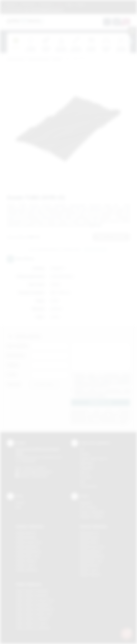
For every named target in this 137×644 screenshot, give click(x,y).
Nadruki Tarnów (89, 570)
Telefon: (13, 365)
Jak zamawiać (28, 4)
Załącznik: (14, 384)
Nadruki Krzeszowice (92, 547)
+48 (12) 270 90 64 (35, 468)
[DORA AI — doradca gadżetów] (126, 634)
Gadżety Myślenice (27, 547)
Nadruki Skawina (90, 565)
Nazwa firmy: (16, 355)
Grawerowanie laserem (94, 458)
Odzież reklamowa (38, 59)
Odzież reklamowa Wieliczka (33, 628)
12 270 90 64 (15, 10)
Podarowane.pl (16, 59)
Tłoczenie (86, 477)
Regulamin (11, 4)
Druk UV (85, 472)
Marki (60, 4)
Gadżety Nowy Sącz (28, 556)
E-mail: (12, 375)
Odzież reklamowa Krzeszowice (35, 600)
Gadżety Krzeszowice (29, 542)
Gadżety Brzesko (26, 537)
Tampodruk (87, 468)
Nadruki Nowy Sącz (91, 561)
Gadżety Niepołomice (29, 551)
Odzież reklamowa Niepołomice (35, 609)
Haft (82, 482)
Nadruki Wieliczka (90, 575)
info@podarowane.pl (40, 472)
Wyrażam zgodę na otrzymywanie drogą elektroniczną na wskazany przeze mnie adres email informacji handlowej (102, 393)
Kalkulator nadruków (92, 516)
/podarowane (40, 476)
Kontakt (80, 4)
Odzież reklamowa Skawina (32, 619)
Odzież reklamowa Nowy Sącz (34, 614)
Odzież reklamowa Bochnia (32, 596)
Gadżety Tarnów (26, 565)
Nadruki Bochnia (89, 533)
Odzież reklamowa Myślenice (33, 605)
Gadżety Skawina (26, 561)
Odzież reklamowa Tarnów (32, 623)
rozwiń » (101, 396)
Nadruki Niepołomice (92, 556)
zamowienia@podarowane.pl (46, 10)
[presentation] (130, 41)
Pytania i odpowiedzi (92, 512)
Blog (69, 4)
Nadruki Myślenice (91, 551)
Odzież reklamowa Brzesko (32, 591)
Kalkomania (87, 463)
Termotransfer (88, 486)
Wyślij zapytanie (96, 250)
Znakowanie (46, 4)
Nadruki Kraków (89, 542)
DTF (82, 449)
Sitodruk (85, 454)
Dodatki (57, 59)
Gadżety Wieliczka (27, 570)
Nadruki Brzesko (90, 537)
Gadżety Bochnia (26, 533)
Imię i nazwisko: (18, 346)
